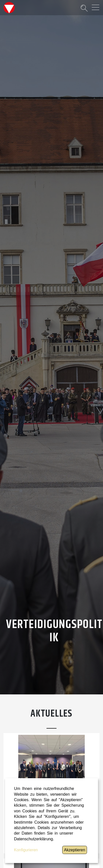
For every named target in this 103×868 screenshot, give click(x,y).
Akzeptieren (75, 850)
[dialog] (51, 821)
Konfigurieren (26, 850)
